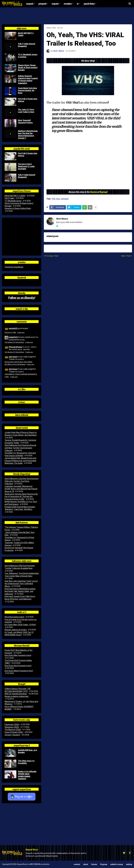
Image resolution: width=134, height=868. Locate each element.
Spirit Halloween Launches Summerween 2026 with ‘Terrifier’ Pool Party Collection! (22, 481)
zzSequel (65, 199)
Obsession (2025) (12, 727)
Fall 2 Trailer (9, 198)
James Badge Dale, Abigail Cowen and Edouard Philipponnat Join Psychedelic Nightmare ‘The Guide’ (20, 461)
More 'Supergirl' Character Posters (25, 121)
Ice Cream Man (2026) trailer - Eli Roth (20, 625)
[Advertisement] (67, 16)
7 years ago (14, 377)
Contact (77, 864)
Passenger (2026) (12, 724)
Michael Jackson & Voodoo (16, 630)
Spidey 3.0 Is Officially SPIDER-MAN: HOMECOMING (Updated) (27, 775)
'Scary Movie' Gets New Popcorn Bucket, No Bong (27, 90)
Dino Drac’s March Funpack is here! (19, 671)
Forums (94, 864)
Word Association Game (14, 617)
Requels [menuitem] (55, 4)
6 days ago (21, 332)
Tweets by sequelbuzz (14, 267)
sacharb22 (13, 328)
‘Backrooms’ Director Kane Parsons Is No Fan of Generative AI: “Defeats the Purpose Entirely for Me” (21, 497)
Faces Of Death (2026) (14, 732)
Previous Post (52, 256)
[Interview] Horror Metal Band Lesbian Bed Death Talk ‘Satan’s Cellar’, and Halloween (20, 591)
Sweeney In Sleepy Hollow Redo (18, 208)
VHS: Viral (58, 28)
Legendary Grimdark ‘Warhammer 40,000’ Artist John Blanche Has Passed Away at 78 (21, 489)
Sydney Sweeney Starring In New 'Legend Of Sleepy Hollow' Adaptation (28, 80)
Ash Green (13, 357)
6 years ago (30, 364)
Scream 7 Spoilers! (12, 735)
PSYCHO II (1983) (10, 332)
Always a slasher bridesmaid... (17, 696)
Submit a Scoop (117, 864)
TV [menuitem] (78, 4)
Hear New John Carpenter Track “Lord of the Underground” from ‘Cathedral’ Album (21, 584)
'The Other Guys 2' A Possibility (26, 762)
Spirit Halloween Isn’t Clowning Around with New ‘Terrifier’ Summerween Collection (20, 448)
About (86, 864)
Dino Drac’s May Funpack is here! (18, 655)
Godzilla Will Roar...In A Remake (28, 751)
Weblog (129, 864)
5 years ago (29, 342)
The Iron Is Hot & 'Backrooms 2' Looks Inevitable (26, 166)
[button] (130, 4)
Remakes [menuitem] (68, 4)
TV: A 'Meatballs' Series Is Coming (28, 56)
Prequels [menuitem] (43, 4)
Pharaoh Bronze (15, 347)
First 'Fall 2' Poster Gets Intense (28, 100)
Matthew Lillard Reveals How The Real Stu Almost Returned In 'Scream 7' (28, 135)
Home (49, 28)
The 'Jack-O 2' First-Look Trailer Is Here (26, 111)
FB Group (104, 864)
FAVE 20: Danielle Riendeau (16, 694)
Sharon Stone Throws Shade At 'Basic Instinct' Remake (28, 68)
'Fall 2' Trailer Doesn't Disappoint (27, 45)
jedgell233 (13, 337)
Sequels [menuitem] (30, 4)
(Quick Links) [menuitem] (89, 4)
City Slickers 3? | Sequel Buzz (14, 342)
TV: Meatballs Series (13, 201)
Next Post (126, 256)
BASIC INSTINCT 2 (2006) (26, 34)
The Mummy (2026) (13, 730)
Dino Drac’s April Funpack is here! (18, 666)
